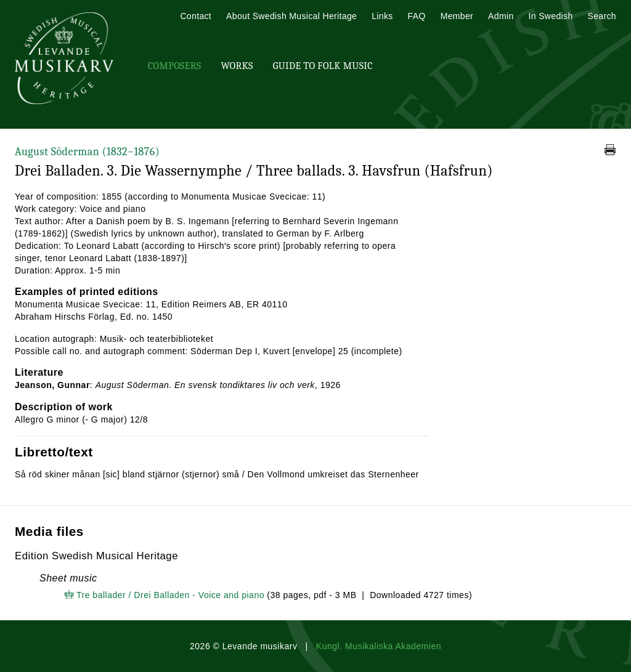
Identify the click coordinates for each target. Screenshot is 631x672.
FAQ (417, 16)
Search (602, 16)
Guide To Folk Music (323, 66)
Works (237, 66)
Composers (174, 66)
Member (457, 16)
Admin (501, 16)
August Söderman (87, 152)
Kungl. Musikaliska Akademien (379, 646)
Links (382, 16)
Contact (196, 16)
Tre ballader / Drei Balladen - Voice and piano (170, 595)
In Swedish (551, 16)
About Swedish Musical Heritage (291, 16)
